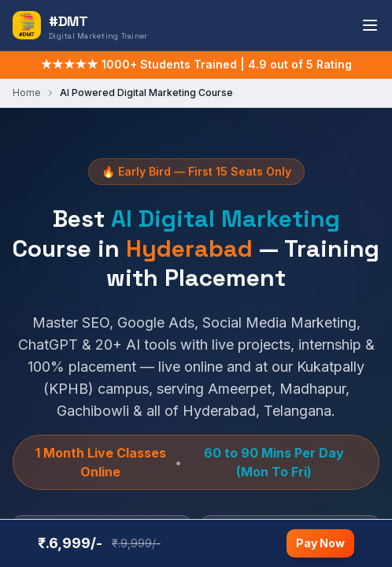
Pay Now (320, 543)
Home (27, 93)
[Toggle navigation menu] (370, 25)
